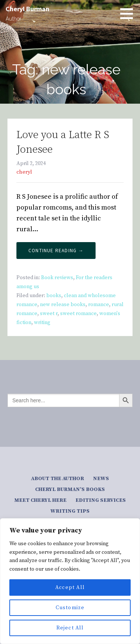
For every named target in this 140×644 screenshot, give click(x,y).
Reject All (70, 628)
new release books (63, 305)
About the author (57, 479)
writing (42, 323)
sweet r (49, 314)
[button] (129, 13)
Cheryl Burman (27, 9)
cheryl (24, 172)
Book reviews (57, 278)
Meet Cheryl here (40, 500)
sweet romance (78, 314)
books (54, 296)
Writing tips (70, 511)
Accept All (70, 587)
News (101, 479)
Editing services (101, 500)
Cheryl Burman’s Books (70, 489)
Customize (70, 608)
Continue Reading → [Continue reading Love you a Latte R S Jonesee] (56, 251)
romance (99, 305)
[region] (70, 581)
